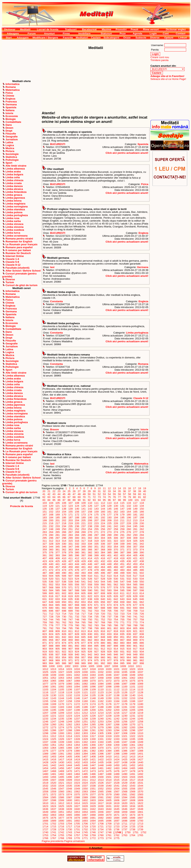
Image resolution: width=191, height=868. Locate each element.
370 (116, 550)
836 (129, 634)
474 (64, 570)
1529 (125, 783)
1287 (61, 730)
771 (122, 622)
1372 (117, 748)
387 (122, 552)
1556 (132, 789)
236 (77, 526)
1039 (53, 675)
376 (51, 552)
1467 (45, 771)
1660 (132, 812)
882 (116, 643)
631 (45, 599)
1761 (109, 835)
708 (129, 611)
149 (135, 509)
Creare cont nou (160, 57)
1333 (117, 739)
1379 (69, 751)
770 (116, 622)
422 (142, 558)
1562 (77, 792)
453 (135, 564)
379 (70, 552)
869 (135, 640)
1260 (53, 724)
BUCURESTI (58, 144)
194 (116, 517)
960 (103, 657)
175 (96, 515)
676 (129, 605)
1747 (101, 832)
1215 (109, 713)
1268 (117, 724)
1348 (132, 742)
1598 (53, 800)
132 (129, 506)
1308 (125, 733)
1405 (69, 757)
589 (83, 590)
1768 (61, 838)
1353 (69, 745)
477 (83, 570)
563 (122, 585)
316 (77, 541)
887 (45, 646)
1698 (125, 821)
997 (135, 663)
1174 (93, 704)
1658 (117, 812)
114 (116, 503)
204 (77, 520)
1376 (45, 751)
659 (122, 602)
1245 (140, 719)
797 (83, 628)
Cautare (96, 38)
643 (122, 599)
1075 (132, 681)
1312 (53, 736)
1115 (140, 689)
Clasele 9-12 (141, 398)
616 (51, 596)
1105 (61, 689)
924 (77, 652)
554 (64, 585)
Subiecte (141, 38)
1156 (53, 701)
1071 (101, 681)
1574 (69, 794)
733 (83, 617)
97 (114, 500)
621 (83, 596)
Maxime (106, 29)
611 (122, 593)
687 (96, 608)
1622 (140, 803)
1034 (117, 672)
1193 (140, 707)
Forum (32, 34)
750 (90, 620)
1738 (132, 829)
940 (77, 654)
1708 (101, 824)
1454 (45, 768)
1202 (109, 710)
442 (64, 564)
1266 (101, 724)
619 (70, 596)
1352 (61, 745)
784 (103, 625)
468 (129, 567)
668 (77, 605)
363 (70, 550)
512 (103, 576)
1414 (140, 757)
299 (70, 538)
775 (45, 625)
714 (64, 614)
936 (51, 654)
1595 (132, 797)
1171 (69, 704)
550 (142, 582)
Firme (66, 34)
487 (45, 573)
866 (116, 640)
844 (77, 637)
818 (116, 631)
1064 (45, 681)
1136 (101, 695)
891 (70, 646)
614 (142, 593)
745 (58, 620)
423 (45, 561)
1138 (117, 695)
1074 (125, 681)
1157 (61, 701)
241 (109, 526)
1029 (77, 672)
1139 (125, 695)
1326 (61, 739)
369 (109, 550)
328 (51, 544)
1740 (45, 832)
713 (58, 614)
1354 (77, 745)
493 (83, 573)
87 (64, 500)
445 (83, 564)
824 (51, 634)
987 (70, 663)
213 (135, 520)
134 (142, 506)
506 (64, 576)
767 (96, 622)
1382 (93, 751)
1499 (93, 777)
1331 (101, 739)
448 (103, 564)
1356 (93, 745)
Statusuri (106, 34)
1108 (85, 689)
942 (90, 654)
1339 (61, 742)
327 (45, 544)
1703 (61, 824)
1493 (45, 777)
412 (77, 558)
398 (90, 555)
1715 (53, 827)
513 (109, 576)
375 (45, 552)
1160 (85, 701)
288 (103, 535)
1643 (101, 809)
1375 (140, 748)
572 (77, 587)
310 (142, 538)
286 (90, 535)
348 (77, 547)
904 (51, 649)
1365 (61, 748)
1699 (132, 821)
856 (51, 640)
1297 (140, 730)
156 (77, 512)
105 (58, 503)
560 (103, 585)
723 (122, 614)
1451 (125, 765)
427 (70, 561)
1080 (69, 684)
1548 (69, 789)
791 (45, 628)
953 (58, 657)
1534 (61, 786)
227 (122, 523)
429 (83, 561)
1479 (140, 771)
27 (79, 491)
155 (70, 512)
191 (96, 517)
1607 (125, 800)
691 (122, 608)
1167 (140, 701)
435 (122, 561)
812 (77, 631)
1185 (77, 707)
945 (109, 654)
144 (103, 509)
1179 (132, 704)
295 (45, 538)
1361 (132, 745)
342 (142, 544)
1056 (85, 678)
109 (83, 503)
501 (135, 573)
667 (70, 605)
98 (119, 500)
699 (70, 611)
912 (103, 649)
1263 (77, 724)
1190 (117, 707)
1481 (53, 774)
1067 (69, 681)
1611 (53, 803)
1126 (125, 692)
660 (129, 602)
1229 (117, 716)
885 (135, 643)
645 (135, 599)
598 (142, 590)
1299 (53, 733)
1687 (140, 818)
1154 (140, 698)
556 (77, 585)
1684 (117, 818)
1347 (125, 742)
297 (58, 538)
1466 (140, 768)
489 (58, 573)
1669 (101, 815)
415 (96, 558)
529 (109, 579)
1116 (45, 692)
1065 (53, 681)
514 (116, 576)
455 (45, 567)
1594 (125, 797)
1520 (53, 783)
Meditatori (82, 38)
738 (116, 617)
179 (122, 515)
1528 (117, 783)
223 (96, 523)
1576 (85, 794)
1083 (93, 684)
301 (83, 538)
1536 (77, 786)
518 (142, 576)
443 (70, 564)
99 (124, 500)
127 (96, 506)
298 (64, 538)
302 (90, 538)
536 (51, 582)
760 (51, 622)
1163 (109, 701)
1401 (140, 754)
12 (109, 488)
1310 (140, 733)
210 (116, 520)
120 (51, 506)
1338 (53, 742)
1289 (77, 730)
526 (90, 579)
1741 (53, 832)
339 (122, 544)
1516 (125, 780)
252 (77, 529)
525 (83, 579)
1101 (132, 687)
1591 (101, 797)
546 (116, 582)
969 (58, 660)
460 (77, 567)
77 (119, 497)
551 (45, 585)
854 (142, 637)
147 (122, 509)
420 (129, 558)
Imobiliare (84, 34)
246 (142, 526)
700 (77, 611)
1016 (77, 669)
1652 (69, 812)
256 (103, 529)
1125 (117, 692)
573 (83, 587)
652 (77, 602)
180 (129, 515)
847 (96, 637)
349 (83, 547)
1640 (77, 809)
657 (109, 602)
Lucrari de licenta (48, 29)
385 (109, 552)
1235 (61, 719)
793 (58, 628)
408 (51, 558)
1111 (109, 689)
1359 (117, 745)
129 (109, 506)
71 (89, 497)
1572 (53, 794)
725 (135, 614)
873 (58, 643)
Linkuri (183, 38)
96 (109, 500)
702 (90, 611)
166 (142, 512)
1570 (140, 792)
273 (109, 532)
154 (64, 512)
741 (135, 617)
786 (116, 625)
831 (96, 634)
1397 (109, 754)
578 (116, 587)
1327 (69, 739)
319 (96, 541)
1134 (85, 695)
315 (70, 541)
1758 (85, 835)
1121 (85, 692)
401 (109, 555)
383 (96, 552)
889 (58, 646)
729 (58, 617)
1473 (93, 771)
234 (64, 526)
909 (83, 649)
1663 (53, 815)
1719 (85, 827)
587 (70, 590)
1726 (140, 827)
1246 (45, 722)
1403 (53, 757)
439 (45, 564)
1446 (85, 765)
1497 (77, 777)
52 (99, 494)
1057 (93, 678)
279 (45, 535)
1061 (125, 678)
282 (64, 535)
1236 (69, 719)
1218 (132, 713)
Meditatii (25, 29)
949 (135, 654)
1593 (117, 797)
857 (58, 640)
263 (45, 532)
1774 (109, 838)
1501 (109, 777)
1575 (77, 794)
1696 (109, 821)
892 (77, 646)
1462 (109, 768)
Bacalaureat (89, 29)
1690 (61, 821)
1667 (85, 815)
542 (90, 582)
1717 (69, 827)
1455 (53, 768)
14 (119, 488)
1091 (53, 687)
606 (90, 593)
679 (45, 608)
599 (45, 593)
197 (135, 517)
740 (129, 617)
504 (51, 576)
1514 (109, 780)
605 (83, 593)
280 (51, 535)
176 (103, 515)
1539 (101, 786)
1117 (53, 692)
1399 (125, 754)
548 (129, 582)
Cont (166, 34)
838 (142, 634)
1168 (45, 704)
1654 (85, 812)
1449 (109, 765)
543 (96, 582)
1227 (101, 716)
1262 (69, 724)
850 (116, 637)
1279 (101, 727)
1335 (132, 739)
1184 (69, 707)
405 (135, 555)
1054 (69, 678)
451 (122, 564)
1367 (77, 748)
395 (70, 555)
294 (142, 535)
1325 (53, 739)
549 (135, 582)
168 (51, 515)
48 (79, 494)
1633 (125, 806)
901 (135, 646)
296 (51, 538)
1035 (125, 672)
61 (145, 494)
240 (103, 526)
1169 (53, 704)
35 (119, 491)
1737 (125, 829)
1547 (61, 789)
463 (96, 567)
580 (129, 587)
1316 (85, 736)
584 (51, 590)
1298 (45, 733)
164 (129, 512)
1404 (61, 757)
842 (64, 637)
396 (77, 555)
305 (109, 538)
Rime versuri (151, 29)
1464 (125, 768)
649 (58, 602)
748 (77, 620)
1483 (69, 774)
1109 (93, 689)
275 (122, 532)
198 (142, 517)
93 (94, 500)
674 (116, 605)
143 (96, 509)
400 (103, 555)
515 (122, 576)
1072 (109, 681)
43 (54, 494)
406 (142, 555)
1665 (69, 815)
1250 (77, 722)
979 (122, 660)
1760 (101, 835)
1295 (125, 730)
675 (122, 605)
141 (83, 509)
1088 (132, 684)
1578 (101, 794)
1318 (101, 736)
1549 (77, 789)
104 (51, 503)
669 (83, 605)
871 (45, 643)
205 (83, 520)
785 (109, 625)
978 (116, 660)
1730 (69, 829)
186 (64, 517)
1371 (109, 748)
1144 (61, 698)
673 (109, 605)
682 (64, 608)
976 (103, 660)
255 (96, 529)
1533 (53, 786)
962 (116, 657)
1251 (85, 722)
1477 (125, 771)
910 (90, 649)
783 (96, 625)
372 (129, 550)
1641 (85, 809)
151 (45, 512)
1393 (77, 754)
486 (142, 570)
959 (96, 657)
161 (109, 512)
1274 (61, 727)
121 (58, 506)
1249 (69, 722)
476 (77, 570)
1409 (101, 757)
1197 (69, 710)
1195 (53, 710)
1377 (53, 751)
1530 (132, 783)
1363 (45, 748)
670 (90, 605)
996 (129, 663)
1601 (77, 800)
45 (64, 494)
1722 (109, 827)
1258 (140, 722)
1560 (61, 792)
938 (64, 654)
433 (109, 561)
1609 (140, 800)
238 (90, 526)
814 (90, 631)
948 (129, 654)
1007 (107, 666)
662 (142, 602)
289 (109, 535)
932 (129, 652)
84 (49, 500)
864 (103, 640)
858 (64, 640)
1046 (109, 675)
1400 (132, 754)
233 (58, 526)
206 (90, 520)
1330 (93, 739)
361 (58, 550)
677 (135, 605)
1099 (117, 687)
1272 (45, 727)
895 (96, 646)
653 (83, 602)
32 (104, 491)
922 (64, 652)
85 (54, 500)
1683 (109, 818)
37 (129, 491)
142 (90, 509)
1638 (61, 809)
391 (45, 555)
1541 (117, 786)
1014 (61, 669)
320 (103, 541)
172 (77, 515)
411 (70, 558)
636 (77, 599)
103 (45, 503)
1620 (125, 803)
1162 (101, 701)
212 (129, 520)
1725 (132, 827)
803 (122, 628)
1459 (85, 768)
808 (51, 631)
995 (122, 663)
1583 (140, 794)
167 (45, 515)
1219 (140, 713)
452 (129, 564)
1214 (101, 713)
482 (116, 570)
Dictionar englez (176, 29)
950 (142, 654)
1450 (117, 765)
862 (90, 640)
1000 (52, 666)
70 (84, 497)
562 (116, 585)
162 (116, 512)
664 (51, 605)
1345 (109, 742)
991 (96, 663)
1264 (85, 724)
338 (116, 544)
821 (135, 631)
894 (90, 646)
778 (64, 625)
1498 (85, 777)
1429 (53, 762)
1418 (69, 759)
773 (135, 622)
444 (77, 564)
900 (129, 646)
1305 (101, 733)
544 (103, 582)
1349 (140, 742)
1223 (69, 716)
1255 (117, 722)
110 (90, 503)
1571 (45, 794)
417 (109, 558)
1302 (77, 733)
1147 (85, 698)
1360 (125, 745)
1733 (93, 829)
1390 (53, 754)
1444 (69, 765)
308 (129, 538)
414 (90, 558)
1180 (140, 704)
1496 (69, 777)
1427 (140, 759)
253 (83, 529)
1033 (109, 672)
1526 (101, 783)
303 (96, 538)
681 (58, 608)
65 (59, 497)
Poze (123, 34)
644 (129, 599)
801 (109, 628)
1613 (69, 803)
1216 (117, 713)
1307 (117, 733)
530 (116, 579)
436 (129, 561)
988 (77, 663)
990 (90, 663)
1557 (140, 789)
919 (45, 652)
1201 (101, 710)
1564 (93, 792)
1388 (140, 751)
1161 (93, 701)
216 (51, 523)
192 (103, 517)
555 (70, 585)
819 (122, 631)
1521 (61, 783)
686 (90, 608)
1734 (101, 829)
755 (122, 620)
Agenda (138, 34)
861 (83, 640)
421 (135, 558)
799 (96, 628)
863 (96, 640)
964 (129, 657)
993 (109, 663)
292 (129, 535)
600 (51, 593)
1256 (125, 722)
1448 (101, 765)
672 (103, 605)
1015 (69, 669)
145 (109, 509)
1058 (101, 678)
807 (45, 631)
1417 (61, 759)
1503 (125, 777)
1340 (69, 742)
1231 (132, 716)
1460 (93, 768)
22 (54, 491)
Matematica (141, 464)
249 (58, 529)
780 (77, 625)
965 (135, 657)
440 (51, 564)
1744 (77, 832)
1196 (61, 710)
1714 (45, 827)
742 (142, 617)
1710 (117, 824)
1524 (85, 783)
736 (103, 617)
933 (135, 652)
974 (90, 660)
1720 (93, 827)
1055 (77, 678)
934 (142, 652)
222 (90, 523)
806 (142, 628)
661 (135, 602)
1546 (53, 789)
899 (122, 646)
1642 (93, 809)
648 (51, 602)
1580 (117, 794)
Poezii (134, 29)
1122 (93, 692)
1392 (69, 754)
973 (83, 660)
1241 (109, 719)
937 (58, 654)
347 (70, 547)
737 (109, 617)
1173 (85, 704)
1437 (117, 762)
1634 (132, 806)
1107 (77, 689)
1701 (45, 824)
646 (142, 599)
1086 (117, 684)
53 (104, 494)
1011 (139, 666)
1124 (109, 692)
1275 (69, 727)
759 (45, 622)
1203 (117, 710)
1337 (45, 742)
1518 (140, 780)
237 (83, 526)
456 (51, 567)
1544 (140, 786)
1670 (109, 815)
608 (103, 593)
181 (135, 515)
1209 (61, 713)
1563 (85, 792)
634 (64, 599)
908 (77, 649)
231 (45, 526)
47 (74, 494)
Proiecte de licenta (22, 506)
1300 (61, 733)
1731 (77, 829)
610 (116, 593)
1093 (69, 687)
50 (89, 494)
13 (114, 488)
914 (116, 649)
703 (96, 611)
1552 (101, 789)
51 (94, 494)
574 (90, 587)
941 (83, 654)
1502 (117, 777)
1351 (53, 745)
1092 (61, 687)
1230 (125, 716)
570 (64, 587)
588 (77, 590)
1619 (117, 803)
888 (51, 646)
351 (96, 547)
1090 (45, 687)
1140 (132, 695)
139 (70, 509)
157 (83, 512)
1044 (93, 675)
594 (116, 590)
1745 (85, 832)
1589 (85, 797)
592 (103, 590)
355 (122, 547)
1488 (109, 774)
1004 (83, 666)
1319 (109, 736)
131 (122, 506)
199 (45, 520)
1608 (132, 800)
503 (45, 576)
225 (109, 523)
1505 (140, 777)
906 (64, 649)
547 (122, 582)
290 (116, 535)
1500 (101, 777)
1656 (101, 812)
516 (129, 576)
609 (109, 593)
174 (90, 515)
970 (64, 660)
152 (51, 512)
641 (109, 599)
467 (122, 567)
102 (143, 500)
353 (109, 547)
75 (109, 497)
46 (69, 494)
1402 (45, 757)
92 (89, 500)
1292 (101, 730)
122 (64, 506)
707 (122, 611)
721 (109, 614)
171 (70, 515)
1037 (140, 672)
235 (70, 526)
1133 (77, 695)
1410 (109, 757)
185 (58, 517)
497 (109, 573)
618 (64, 596)
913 (109, 649)
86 (59, 500)
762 (64, 622)
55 (114, 494)
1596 (140, 797)
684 (77, 608)
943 (96, 654)
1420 (85, 759)
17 (135, 488)
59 (135, 494)
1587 (69, 797)
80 (135, 497)
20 (44, 491)
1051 (45, 678)
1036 (132, 672)
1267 (109, 724)
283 (70, 535)
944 (103, 654)
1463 (117, 768)
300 (77, 538)
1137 (109, 695)
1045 (101, 675)
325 (135, 541)
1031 (93, 672)
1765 (140, 835)
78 (124, 497)
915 (122, 649)
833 (109, 634)
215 (45, 523)
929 (109, 652)
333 (83, 544)
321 (109, 541)
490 (64, 573)
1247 (53, 722)
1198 (77, 710)
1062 (132, 678)
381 (83, 552)
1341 (77, 742)
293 (135, 535)
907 (70, 649)
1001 (60, 666)
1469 (61, 771)
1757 (77, 835)
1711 (125, 824)
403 (122, 555)
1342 (85, 742)
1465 (132, 768)
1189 (109, 707)
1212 (85, 713)
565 (135, 585)
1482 (61, 774)
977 (109, 660)
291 (122, 535)
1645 (117, 809)
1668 (93, 815)
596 (129, 590)
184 (51, 517)
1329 (85, 739)
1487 (101, 774)
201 (58, 520)
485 (135, 570)
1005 (91, 666)
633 (58, 599)
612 (129, 593)
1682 (101, 818)
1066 (61, 681)
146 (116, 509)
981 (135, 660)
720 (103, 614)
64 (54, 497)
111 (96, 503)
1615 (85, 803)
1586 (61, 797)
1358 (109, 745)
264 (51, 532)
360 (51, 550)
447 (96, 564)
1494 (53, 777)
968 (51, 660)
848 (103, 637)
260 (129, 529)
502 (142, 573)
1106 (69, 689)
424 (51, 561)
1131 (61, 695)
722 (116, 614)
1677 (61, 818)
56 (119, 494)
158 (90, 512)
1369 (93, 748)
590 (90, 590)
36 (124, 491)
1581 (125, 794)
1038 (45, 675)
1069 (85, 681)
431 (96, 561)
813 (83, 631)
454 (142, 564)
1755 (61, 835)
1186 (85, 707)
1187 (93, 707)
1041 (69, 675)
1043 (85, 675)
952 (51, 657)
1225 (85, 716)
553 (58, 585)
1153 (132, 698)
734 (90, 617)
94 (99, 500)
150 (142, 509)
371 (122, 550)
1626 (69, 806)
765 (83, 622)
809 (58, 631)
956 (77, 657)
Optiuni (169, 38)
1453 (140, 765)
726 (142, 614)
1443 (61, 765)
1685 (125, 818)
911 (96, 649)
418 (116, 558)
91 (84, 500)
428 (77, 561)
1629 (93, 806)
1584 (45, 797)
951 (45, 657)
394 (64, 555)
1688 (45, 821)
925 (83, 652)
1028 (69, 672)
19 (145, 488)
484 (129, 570)
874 (64, 643)
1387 (132, 751)
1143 (53, 698)
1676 (53, 818)
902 (142, 646)
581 (135, 587)
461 (83, 567)
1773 (101, 838)
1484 (77, 774)
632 (51, 599)
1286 (53, 730)
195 (122, 517)
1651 (61, 812)
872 (51, 643)
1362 (140, 745)
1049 (132, 675)
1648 (140, 809)
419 (122, 558)
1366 (69, 748)
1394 (85, 754)
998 (142, 663)
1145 (69, 698)
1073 (117, 681)
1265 (93, 724)
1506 (45, 780)
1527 (109, 783)
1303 (85, 733)
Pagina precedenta (53, 841)
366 (90, 550)
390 (142, 552)
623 (96, 596)
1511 (85, 780)
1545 (45, 789)
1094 (77, 687)
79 (129, 497)
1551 (93, 789)
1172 (77, 704)
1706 (85, 824)
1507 (53, 780)
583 (45, 590)
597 (135, 590)
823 (45, 634)
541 (83, 582)
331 (70, 544)
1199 (85, 710)
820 (129, 631)
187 (70, 517)
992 (103, 663)
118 (142, 503)
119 (45, 506)
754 (116, 620)
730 (64, 617)
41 (44, 494)
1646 (125, 809)
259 (122, 529)
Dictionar (10, 29)
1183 (61, 707)
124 (77, 506)
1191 (125, 707)
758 (142, 620)
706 (116, 611)
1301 (69, 733)
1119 (69, 692)
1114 (132, 689)
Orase (127, 38)
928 (103, 652)
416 (103, 558)
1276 (77, 727)
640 (103, 599)
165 (135, 512)
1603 (93, 800)
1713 (140, 824)
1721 (101, 827)
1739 (140, 829)
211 (122, 520)
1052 (53, 678)
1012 (45, 669)
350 (90, 547)
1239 (93, 719)
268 (77, 532)
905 (58, 649)
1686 (132, 818)
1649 (45, 812)
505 (58, 576)
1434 (93, 762)
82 (145, 497)
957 (83, 657)
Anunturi (49, 34)
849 (109, 637)
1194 (45, 710)
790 (142, 625)
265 (58, 532)
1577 (93, 794)
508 (77, 576)
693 (135, 608)
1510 (77, 780)
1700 (140, 821)
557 (83, 585)
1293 (109, 730)
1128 (140, 692)
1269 (125, 724)
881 (109, 643)
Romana (143, 364)
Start (9, 38)
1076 (140, 681)
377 (58, 552)
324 (129, 541)
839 (45, 637)
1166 (132, 701)
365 (83, 550)
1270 (132, 724)
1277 (85, 727)
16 (129, 488)
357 (135, 547)
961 (109, 657)
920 (51, 652)
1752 (143, 832)
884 (129, 643)
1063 (140, 678)
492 (77, 573)
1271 (140, 724)
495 (96, 573)
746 (64, 620)
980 (129, 660)
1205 (132, 710)
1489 (117, 774)
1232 (140, 716)
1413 (132, 757)
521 (58, 579)
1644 (109, 809)
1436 (109, 762)
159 (96, 512)
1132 (69, 695)
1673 (132, 815)
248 (51, 529)
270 (90, 532)
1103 (45, 689)
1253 (101, 722)
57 (124, 494)
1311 (45, 736)
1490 (125, 774)
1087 (125, 684)
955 (70, 657)
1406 (77, 757)
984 (51, 663)
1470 (69, 771)
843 (70, 637)
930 (116, 652)
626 (116, 596)
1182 (53, 707)
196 (129, 517)
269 (83, 532)
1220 (45, 716)
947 (122, 654)
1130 (53, 695)
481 (109, 570)
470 (142, 567)
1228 (109, 716)
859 (70, 640)
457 (58, 567)
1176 (109, 704)
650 (64, 602)
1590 (93, 797)
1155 (45, 701)
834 (116, 634)
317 (83, 541)
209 (109, 520)
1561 (69, 792)
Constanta (56, 301)
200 (51, 520)
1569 (132, 792)
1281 (117, 727)
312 (51, 541)
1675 (45, 818)
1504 (132, 777)
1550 (85, 789)
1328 (77, 739)
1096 (93, 687)
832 (103, 634)
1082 (85, 684)
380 (77, 552)
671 (96, 605)
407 (45, 558)
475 (70, 570)
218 (64, 523)
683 (70, 608)
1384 (109, 751)
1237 (77, 719)
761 (58, 622)
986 (64, 663)
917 (135, 649)
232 (51, 526)
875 (70, 643)
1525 (93, 783)
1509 (69, 780)
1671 (117, 815)
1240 (101, 719)
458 (64, 567)
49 (84, 494)
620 (77, 596)
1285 (45, 730)
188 (77, 517)
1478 (132, 771)
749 (83, 620)
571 (70, 587)
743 (45, 620)
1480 (45, 774)
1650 (53, 812)
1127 (132, 692)
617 (58, 596)
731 (70, 617)
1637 (53, 809)
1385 (117, 751)
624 (103, 596)
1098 (109, 687)
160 (103, 512)
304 (103, 538)
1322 (132, 736)
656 (103, 602)
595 (122, 590)
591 (96, 590)
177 (109, 515)
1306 (109, 733)
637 (83, 599)
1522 (69, 783)
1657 (109, 812)
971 (70, 660)
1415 (45, 759)
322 (116, 541)
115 (122, 503)
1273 (53, 727)
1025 (45, 672)
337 (109, 544)
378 (64, 552)
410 (64, 558)
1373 (125, 748)
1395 (93, 754)
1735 (109, 829)
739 (122, 617)
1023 (132, 669)
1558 (45, 792)
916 (129, 649)
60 (140, 494)
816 (103, 631)
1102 (140, 687)
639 (96, 599)
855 (45, 640)
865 (109, 640)
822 (142, 631)
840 (51, 637)
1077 (45, 684)
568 (51, 587)
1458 (77, 768)
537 (58, 582)
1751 (136, 832)
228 (129, 523)
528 (103, 579)
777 (58, 625)
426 (64, 561)
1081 (77, 684)
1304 (93, 733)
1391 (61, 754)
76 (114, 497)
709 (135, 611)
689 (109, 608)
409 (58, 558)
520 (51, 579)
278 (142, 532)
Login (153, 34)
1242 (117, 719)
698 (64, 611)
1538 (93, 786)
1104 (53, 689)
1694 (93, 821)
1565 (101, 792)
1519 (45, 783)
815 (96, 631)
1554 (117, 789)
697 (58, 611)
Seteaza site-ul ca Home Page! (168, 79)
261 (135, 529)
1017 (85, 669)
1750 (128, 832)
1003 (76, 666)
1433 (85, 762)
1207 (45, 713)
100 (130, 500)
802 (116, 628)
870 (142, 640)
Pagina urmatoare (75, 841)
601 (58, 593)
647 (45, 602)
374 (142, 550)
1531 (140, 783)
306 (116, 538)
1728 (53, 829)
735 (96, 617)
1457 (69, 768)
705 (109, 611)
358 (142, 547)
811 (70, 631)
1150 (109, 698)
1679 (77, 818)
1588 (77, 797)
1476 (117, 771)
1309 (132, 733)
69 (79, 497)
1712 (132, 824)
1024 (140, 669)
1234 (53, 719)
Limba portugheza (137, 333)
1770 (77, 838)
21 (49, 491)
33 (109, 491)
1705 (77, 824)
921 (58, 652)
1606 (117, 800)
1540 (109, 786)
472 (51, 570)
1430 (61, 762)
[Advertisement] (22, 60)
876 (77, 643)
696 (51, 611)
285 (83, 535)
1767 (53, 838)
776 (51, 625)
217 (58, 523)
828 (77, 634)
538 (64, 582)
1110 (101, 689)
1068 (77, 681)
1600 (69, 800)
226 (116, 523)
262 (142, 529)
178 (116, 515)
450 (116, 564)
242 (116, 526)
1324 (45, 739)
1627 (77, 806)
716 (77, 614)
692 (129, 608)
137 (58, 509)
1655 (93, 812)
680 (51, 608)
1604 (101, 800)
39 (140, 491)
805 (135, 628)
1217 (125, 713)
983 (45, 663)
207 (96, 520)
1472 (85, 771)
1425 (125, 759)
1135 (93, 695)
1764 (132, 835)
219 (70, 523)
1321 (125, 736)
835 (122, 634)
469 (135, 567)
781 (83, 625)
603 (70, 593)
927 (96, 652)
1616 (93, 803)
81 (140, 497)
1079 (61, 684)
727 (45, 617)
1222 (61, 716)
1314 (69, 736)
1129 (45, 695)
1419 (77, 759)
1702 (53, 824)
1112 (117, 689)
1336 (140, 739)
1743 (69, 832)
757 (135, 620)
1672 (125, 815)
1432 (77, 762)
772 (129, 622)
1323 (140, 736)
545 (109, 582)
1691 (69, 821)
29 (89, 491)
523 (70, 579)
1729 (61, 829)
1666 (77, 815)
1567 (117, 792)
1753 (45, 835)
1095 (85, 687)
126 (90, 506)
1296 (132, 730)
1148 (93, 698)
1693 (85, 821)
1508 (61, 780)
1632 (117, 806)
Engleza (143, 233)
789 (135, 625)
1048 (125, 675)
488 (51, 573)
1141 (140, 695)
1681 (93, 818)
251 (70, 529)
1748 (109, 832)
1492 (140, 774)
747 (70, 620)
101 (137, 500)
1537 (85, 786)
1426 (132, 759)
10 (99, 488)
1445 (77, 765)
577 (109, 587)
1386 (125, 751)
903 (45, 649)
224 (103, 523)
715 (70, 614)
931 (122, 652)
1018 (93, 669)
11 (104, 488)
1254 (109, 722)
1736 (117, 829)
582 (142, 587)
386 (116, 552)
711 (45, 614)
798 (90, 628)
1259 (45, 724)
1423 (109, 759)
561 (109, 585)
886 (142, 643)
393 (58, 555)
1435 (101, 762)
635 (70, 599)
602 (64, 593)
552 (51, 585)
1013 (53, 669)
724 (129, 614)
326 (142, 541)
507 (70, 576)
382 (90, 552)
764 (77, 622)
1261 (61, 724)
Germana (143, 267)
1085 (109, 684)
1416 (53, 759)
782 (90, 625)
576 (103, 587)
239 (96, 526)
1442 (53, 765)
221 (83, 523)
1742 (61, 832)
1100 (125, 687)
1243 (125, 719)
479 (96, 570)
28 (84, 491)
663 (45, 605)
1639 (69, 809)
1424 (117, 759)
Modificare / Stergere (45, 38)
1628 (85, 806)
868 (129, 640)
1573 (61, 794)
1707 (93, 824)
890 (64, 646)
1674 (140, 815)
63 (49, 497)
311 (45, 541)
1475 (109, 771)
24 (64, 491)
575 (96, 587)
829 (83, 634)
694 (142, 608)
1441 (45, 765)
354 (116, 547)
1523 (77, 783)
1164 (117, 701)
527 (96, 579)
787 (122, 625)
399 (96, 555)
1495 (61, 777)
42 (49, 494)
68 (74, 497)
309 (135, 538)
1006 (99, 666)
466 (116, 567)
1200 (93, 710)
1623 (45, 806)
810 (64, 631)
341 (135, 544)
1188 (101, 707)
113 (109, 503)
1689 (53, 821)
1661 (140, 812)
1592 (109, 797)
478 (90, 570)
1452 (132, 765)
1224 (77, 716)
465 (109, 567)
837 (135, 634)
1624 (53, 806)
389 (135, 552)
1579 (109, 794)
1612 (61, 803)
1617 (101, 803)
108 (77, 503)
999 (45, 666)
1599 (61, 800)
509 (83, 576)
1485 (85, 774)
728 (51, 617)
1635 (140, 806)
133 (135, 506)
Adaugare (13, 34)
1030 (85, 672)
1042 (77, 675)
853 (135, 637)
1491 (132, 774)
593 (109, 590)
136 (51, 509)
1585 (53, 797)
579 (122, 587)
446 (90, 564)
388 (129, 552)
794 (64, 628)
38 (135, 491)
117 (135, 503)
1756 (69, 835)
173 (83, 515)
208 (103, 520)
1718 (77, 827)
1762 (117, 835)
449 (109, 564)
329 (58, 544)
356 (129, 547)
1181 (45, 707)
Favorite (68, 38)
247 (45, 529)
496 (103, 573)
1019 (101, 669)
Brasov (54, 429)
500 (129, 573)
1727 (45, 829)
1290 (85, 730)
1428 (45, 762)
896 (103, 646)
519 (45, 579)
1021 (117, 669)
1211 (77, 713)
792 (51, 628)
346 (64, 547)
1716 (61, 827)
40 (145, 491)
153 (58, 512)
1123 (101, 692)
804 (129, 628)
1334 (125, 739)
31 (99, 491)
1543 (132, 786)
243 (122, 526)
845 (83, 637)
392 (51, 555)
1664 (61, 815)
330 (64, 544)
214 (142, 520)
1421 (93, 759)
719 (96, 614)
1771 (85, 838)
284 (77, 535)
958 (90, 657)
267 (70, 532)
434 (116, 561)
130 (116, 506)
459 (70, 567)
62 (44, 497)
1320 (117, 736)
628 (129, 596)
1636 (45, 809)
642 (116, 599)
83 (44, 500)
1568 (125, 792)
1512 (93, 780)
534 (142, 579)
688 (103, 608)
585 (58, 590)
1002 (68, 666)
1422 (101, 759)
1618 (109, 803)
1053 (61, 678)
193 (109, 517)
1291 (93, 730)
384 (103, 552)
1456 (61, 768)
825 (58, 634)
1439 (132, 762)
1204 (125, 710)
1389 (45, 754)
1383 (101, 751)
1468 (53, 771)
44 (59, 494)
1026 (53, 672)
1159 (77, 701)
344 (51, 547)
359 (45, 550)
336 (103, 544)
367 (96, 550)
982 (142, 660)
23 (59, 491)
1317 (93, 736)
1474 (101, 771)
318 (90, 541)
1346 (117, 742)
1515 (117, 780)
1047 (117, 675)
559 (96, 585)
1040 (61, 675)
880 (103, 643)
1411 (117, 757)
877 (83, 643)
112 (103, 503)
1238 (85, 719)
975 (96, 660)
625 (109, 596)
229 (135, 523)
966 (142, 657)
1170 (61, 704)
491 (70, 573)
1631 (109, 806)
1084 (101, 684)
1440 (140, 762)
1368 (85, 748)
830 (90, 634)
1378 (61, 751)
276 (129, 532)
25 (69, 491)
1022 (125, 669)
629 (135, 596)
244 (129, 526)
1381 (85, 751)
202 (64, 520)
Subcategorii (111, 38)
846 (90, 637)
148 (129, 509)
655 (96, 602)
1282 (125, 727)
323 (122, 541)
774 (142, 622)
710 (142, 611)
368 (103, 550)
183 (45, 517)
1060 (117, 678)
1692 (77, 821)
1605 (109, 800)
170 (64, 515)
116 (129, 503)
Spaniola (143, 144)
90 (79, 500)
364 (77, 550)
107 (70, 503)
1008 (115, 666)
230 (142, 523)
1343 (93, 742)
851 (122, 637)
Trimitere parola (159, 60)
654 (90, 602)
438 (142, 561)
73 (99, 497)
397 (83, 555)
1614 (77, 803)
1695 (101, 821)
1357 (101, 745)
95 (104, 500)
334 (90, 544)
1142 (45, 698)
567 (45, 587)
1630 (101, 806)
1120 (77, 692)
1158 (69, 701)
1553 (109, 789)
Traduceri (71, 29)
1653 (77, 812)
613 (135, 593)
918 (142, 649)
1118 (61, 692)
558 (90, 585)
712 (51, 614)
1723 (117, 827)
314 (64, 541)
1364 (53, 748)
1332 (109, 739)
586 (64, 590)
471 (45, 570)
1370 (101, 748)
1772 (93, 838)
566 (142, 585)
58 (129, 494)
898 (116, 646)
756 (129, 620)
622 (90, 596)
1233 (45, 719)
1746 (93, 832)
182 (142, 515)
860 (77, 640)
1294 (117, 730)
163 (122, 512)
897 (109, 646)
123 (70, 506)
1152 (125, 698)
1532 (45, 786)
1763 (125, 835)
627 (122, 596)
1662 (45, 815)
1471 (77, 771)
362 (64, 550)
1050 (140, 675)
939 (70, 654)
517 (135, 576)
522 (64, 579)
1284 (140, 727)
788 (129, 625)
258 (116, 529)
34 (114, 491)
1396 (101, 754)
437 (135, 561)
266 (64, 532)
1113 (125, 689)
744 (51, 620)
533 (135, 579)
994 (116, 663)
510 (90, 576)
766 (90, 622)
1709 (109, 824)
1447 (93, 765)
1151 (117, 698)
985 (58, 663)
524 (77, 579)
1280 (109, 727)
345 (58, 547)
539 (70, 582)
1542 (125, 786)
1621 (132, 803)
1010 (131, 666)
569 (58, 587)
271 (96, 532)
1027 (61, 672)
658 (116, 602)
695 (45, 611)
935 (45, 654)
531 (122, 579)
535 (45, 582)
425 (58, 561)
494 (90, 573)
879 (96, 643)
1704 (69, 824)
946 (116, 654)
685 (83, 608)
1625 (61, 806)
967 (45, 660)
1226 (93, 716)
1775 (117, 838)
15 (124, 488)
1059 (109, 678)
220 (77, 523)
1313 (61, 736)
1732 (85, 829)
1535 (69, 786)
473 (58, 570)
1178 (125, 704)
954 (64, 657)
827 (70, 634)
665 (58, 605)
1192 (132, 707)
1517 (132, 780)
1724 (125, 827)
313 (58, 541)
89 (74, 500)
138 (64, 509)
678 (142, 605)
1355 (85, 745)
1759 (93, 835)
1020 (109, 669)
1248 (61, 722)
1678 (69, 818)
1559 (53, 792)
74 (104, 497)
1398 (117, 754)
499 (122, 573)
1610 (45, 803)
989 (83, 663)
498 (116, 573)
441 (58, 564)
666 (64, 605)
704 (103, 611)
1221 (53, 716)
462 (90, 567)
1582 (132, 794)
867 (122, 640)
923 (70, 652)
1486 (93, 774)
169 (58, 515)
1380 (77, 751)
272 (103, 532)
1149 (101, 698)
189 (83, 517)
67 (69, 497)
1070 (93, 681)
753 (109, 620)
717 (83, 614)
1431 (69, 762)
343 (45, 547)
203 (70, 520)
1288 (69, 730)
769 (109, 622)
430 (90, 561)
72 (94, 497)
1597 (45, 800)
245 (135, 526)
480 (103, 570)
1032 (101, 672)
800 (103, 628)
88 (69, 500)
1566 (109, 792)
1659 (125, 812)
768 (103, 622)
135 (45, 509)
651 (70, 602)
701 (83, 611)
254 (90, 529)
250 (64, 529)
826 (64, 634)
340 (129, 544)
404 (129, 555)
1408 (93, 757)
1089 (140, 684)
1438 (125, 762)
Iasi (52, 267)
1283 (132, 727)
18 (140, 488)
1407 (85, 757)
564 (129, 585)
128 (103, 506)
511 (96, 576)
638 (90, 599)
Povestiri (121, 29)
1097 (101, 687)
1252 (93, 722)
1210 (69, 713)
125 (83, 506)
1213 (93, 713)
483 (122, 570)
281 (58, 535)
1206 (140, 710)
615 (45, 596)
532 (129, 579)
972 (77, 660)
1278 (93, 727)
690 (116, 608)
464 (103, 567)
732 (77, 617)
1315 (77, 736)
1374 (132, 748)
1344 (101, 742)
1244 (132, 719)
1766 (45, 838)
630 (142, 596)
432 (103, 561)
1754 (53, 835)
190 (90, 517)
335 (96, 544)
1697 (117, 821)
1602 (85, 800)
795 (70, 628)
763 (70, 622)
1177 (117, 704)
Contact (181, 34)
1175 (101, 704)
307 (122, 538)
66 (64, 497)
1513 (101, 780)
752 (103, 620)
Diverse (155, 38)
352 (103, 547)
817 (109, 631)
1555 (125, 789)
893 (83, 646)
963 (122, 657)
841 (58, 637)
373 (135, 550)
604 (77, 593)
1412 (125, 757)
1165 (125, 701)
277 (135, 532)
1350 (45, 745)
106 (64, 503)
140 (77, 509)
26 (74, 491)
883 (122, 643)
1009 (123, 666)
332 (77, 544)
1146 (77, 698)
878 (90, 643)
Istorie (144, 429)
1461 (101, 768)
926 (90, 652)
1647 (132, 809)
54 (109, 494)
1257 (132, 722)
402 (116, 555)
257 (109, 529)
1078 (53, 684)
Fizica (145, 184)
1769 (69, 838)
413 (83, 558)
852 (129, 637)
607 (96, 593)
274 (116, 532)
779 (70, 625)
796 (77, 628)
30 (94, 491)
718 (90, 614)
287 (96, 535)
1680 (85, 818)
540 (77, 582)
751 (96, 620)
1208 (53, 713)
